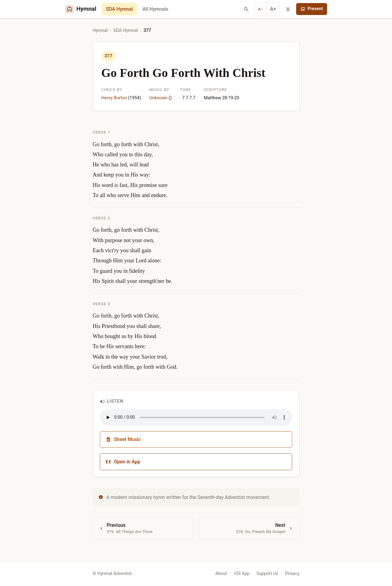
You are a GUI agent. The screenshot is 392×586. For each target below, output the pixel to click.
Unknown (158, 98)
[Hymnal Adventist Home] (81, 9)
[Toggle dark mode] (288, 9)
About (221, 574)
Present (312, 9)
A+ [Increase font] (273, 9)
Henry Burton (114, 98)
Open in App (123, 462)
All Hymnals (155, 9)
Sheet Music (123, 439)
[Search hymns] (246, 9)
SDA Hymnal (119, 9)
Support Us (267, 574)
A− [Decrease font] (261, 9)
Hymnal (100, 30)
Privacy (292, 574)
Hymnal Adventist (114, 574)
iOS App (242, 574)
